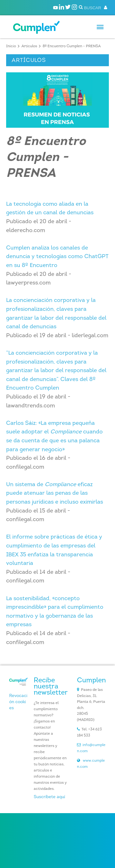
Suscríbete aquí (49, 797)
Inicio (11, 46)
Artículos (29, 46)
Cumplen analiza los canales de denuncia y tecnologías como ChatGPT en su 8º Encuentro (57, 257)
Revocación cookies (18, 702)
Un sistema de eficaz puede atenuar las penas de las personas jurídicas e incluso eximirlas (55, 493)
